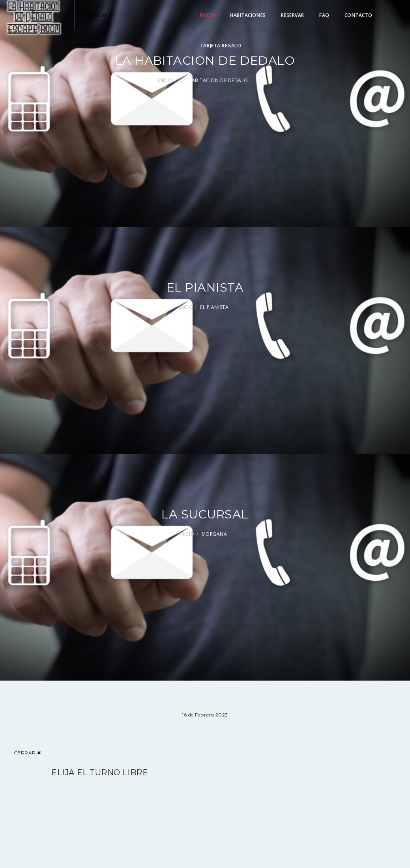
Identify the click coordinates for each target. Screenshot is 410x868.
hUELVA (97, 15)
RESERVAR (293, 15)
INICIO (208, 15)
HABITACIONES (248, 15)
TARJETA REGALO (221, 46)
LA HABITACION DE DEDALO (214, 80)
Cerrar (27, 753)
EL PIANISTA (214, 307)
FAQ (324, 15)
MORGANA (214, 534)
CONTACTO (359, 15)
